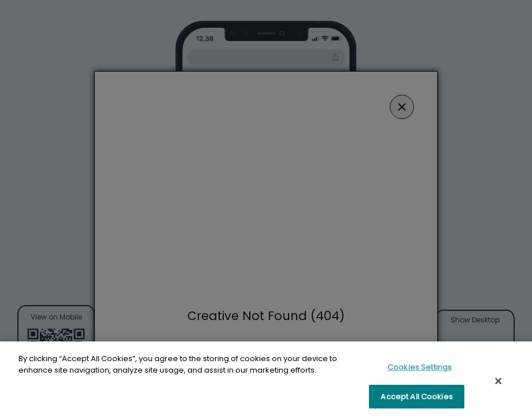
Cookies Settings (420, 369)
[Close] (498, 383)
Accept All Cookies (416, 399)
